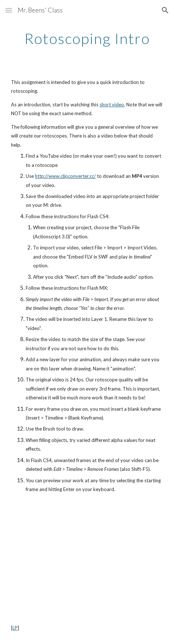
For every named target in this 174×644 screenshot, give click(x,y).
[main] (87, 39)
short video (112, 105)
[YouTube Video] (87, 559)
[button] (9, 10)
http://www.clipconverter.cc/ (65, 176)
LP (15, 628)
